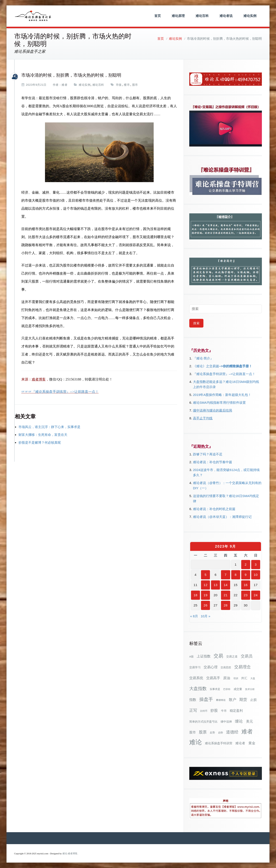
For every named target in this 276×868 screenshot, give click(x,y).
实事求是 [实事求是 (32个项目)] (215, 689)
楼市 (127, 85)
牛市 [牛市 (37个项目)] (224, 711)
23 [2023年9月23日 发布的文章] (246, 595)
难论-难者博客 (70, 854)
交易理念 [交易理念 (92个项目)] (243, 667)
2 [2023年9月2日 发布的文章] (246, 564)
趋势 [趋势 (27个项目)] (221, 733)
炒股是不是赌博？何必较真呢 (40, 442)
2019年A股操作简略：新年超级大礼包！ (222, 395)
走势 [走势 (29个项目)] (212, 732)
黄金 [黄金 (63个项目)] (252, 743)
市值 (119, 85)
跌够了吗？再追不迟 (208, 454)
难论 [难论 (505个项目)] (196, 742)
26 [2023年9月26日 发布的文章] (206, 605)
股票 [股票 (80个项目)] (203, 732)
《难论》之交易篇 (206, 366)
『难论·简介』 (203, 358)
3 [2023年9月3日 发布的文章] (256, 564)
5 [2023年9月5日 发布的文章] (205, 575)
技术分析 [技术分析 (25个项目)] (250, 689)
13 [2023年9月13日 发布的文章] (216, 585)
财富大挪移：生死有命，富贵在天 (43, 435)
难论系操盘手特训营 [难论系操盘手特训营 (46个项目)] (219, 743)
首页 (158, 16)
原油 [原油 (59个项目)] (227, 678)
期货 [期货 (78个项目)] (243, 700)
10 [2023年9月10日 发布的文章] (256, 575)
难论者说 (226, 16)
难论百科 (202, 16)
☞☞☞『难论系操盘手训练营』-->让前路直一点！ (60, 392)
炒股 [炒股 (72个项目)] (214, 710)
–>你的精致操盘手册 (234, 366)
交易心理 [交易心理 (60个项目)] (211, 667)
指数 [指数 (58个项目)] (193, 700)
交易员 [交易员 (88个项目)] (247, 656)
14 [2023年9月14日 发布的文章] (226, 585)
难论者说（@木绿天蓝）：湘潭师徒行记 (222, 517)
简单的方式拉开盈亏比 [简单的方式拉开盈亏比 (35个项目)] (203, 722)
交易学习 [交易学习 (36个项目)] (195, 667)
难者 (64, 85)
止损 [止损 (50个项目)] (253, 700)
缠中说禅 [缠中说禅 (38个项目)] (226, 722)
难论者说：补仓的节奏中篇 (213, 462)
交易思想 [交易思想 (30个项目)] (226, 667)
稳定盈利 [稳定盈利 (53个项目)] (236, 711)
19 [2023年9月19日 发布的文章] (206, 595)
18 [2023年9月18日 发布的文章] (196, 595)
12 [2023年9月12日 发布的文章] (206, 585)
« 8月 (194, 616)
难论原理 (178, 16)
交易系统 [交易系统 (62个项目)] (196, 678)
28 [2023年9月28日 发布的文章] (226, 605)
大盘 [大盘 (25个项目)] (253, 678)
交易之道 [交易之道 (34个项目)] (232, 657)
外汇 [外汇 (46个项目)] (244, 678)
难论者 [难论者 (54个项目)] (240, 743)
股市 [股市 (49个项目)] (193, 732)
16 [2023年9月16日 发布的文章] (246, 585)
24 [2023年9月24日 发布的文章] (256, 595)
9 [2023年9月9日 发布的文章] (246, 575)
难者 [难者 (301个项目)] (247, 732)
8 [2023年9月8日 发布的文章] (236, 575)
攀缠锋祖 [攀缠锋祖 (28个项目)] (221, 700)
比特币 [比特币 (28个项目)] (204, 711)
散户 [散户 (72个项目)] (233, 700)
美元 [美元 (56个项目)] (249, 721)
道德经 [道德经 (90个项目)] (232, 732)
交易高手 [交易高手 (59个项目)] (213, 678)
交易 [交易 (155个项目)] (218, 656)
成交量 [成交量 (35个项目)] (238, 689)
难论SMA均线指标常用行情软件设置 (219, 403)
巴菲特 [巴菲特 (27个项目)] (227, 689)
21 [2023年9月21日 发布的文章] (226, 595)
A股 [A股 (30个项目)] (191, 657)
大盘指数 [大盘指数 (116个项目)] (198, 688)
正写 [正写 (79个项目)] (193, 710)
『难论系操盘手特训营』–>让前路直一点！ (224, 374)
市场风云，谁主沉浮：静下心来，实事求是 (49, 427)
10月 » (205, 616)
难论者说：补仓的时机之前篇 (214, 509)
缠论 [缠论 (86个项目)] (239, 721)
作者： (57, 85)
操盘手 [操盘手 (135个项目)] (206, 699)
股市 (135, 85)
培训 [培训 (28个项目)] (236, 678)
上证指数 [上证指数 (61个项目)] (204, 656)
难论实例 (250, 16)
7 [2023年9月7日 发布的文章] (226, 575)
